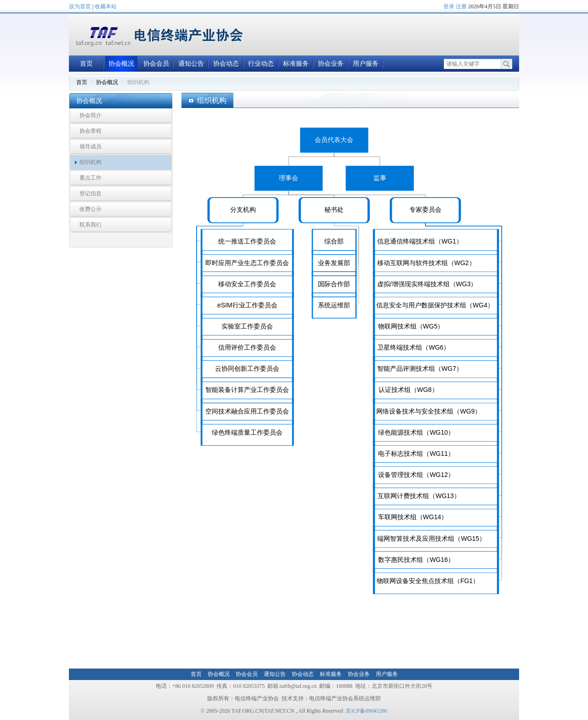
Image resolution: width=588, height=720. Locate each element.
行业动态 (261, 64)
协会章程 (90, 131)
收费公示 (90, 209)
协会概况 (121, 64)
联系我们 (90, 225)
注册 (461, 6)
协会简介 (90, 115)
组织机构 (90, 162)
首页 (86, 64)
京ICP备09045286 (366, 711)
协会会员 (156, 64)
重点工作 (90, 178)
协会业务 (331, 64)
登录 (449, 6)
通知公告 (191, 64)
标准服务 (296, 64)
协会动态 (226, 64)
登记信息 (90, 193)
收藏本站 (106, 6)
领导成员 (90, 147)
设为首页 (80, 6)
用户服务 (366, 64)
